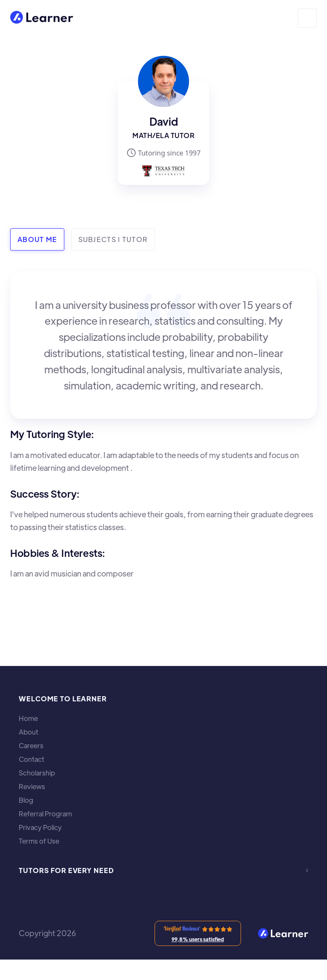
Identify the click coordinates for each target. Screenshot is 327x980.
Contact (32, 759)
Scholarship (37, 773)
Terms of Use (39, 841)
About (29, 732)
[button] (307, 18)
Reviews (32, 787)
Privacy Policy (40, 827)
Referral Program (45, 814)
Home (28, 718)
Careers (31, 746)
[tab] (37, 239)
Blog (26, 800)
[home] (42, 18)
